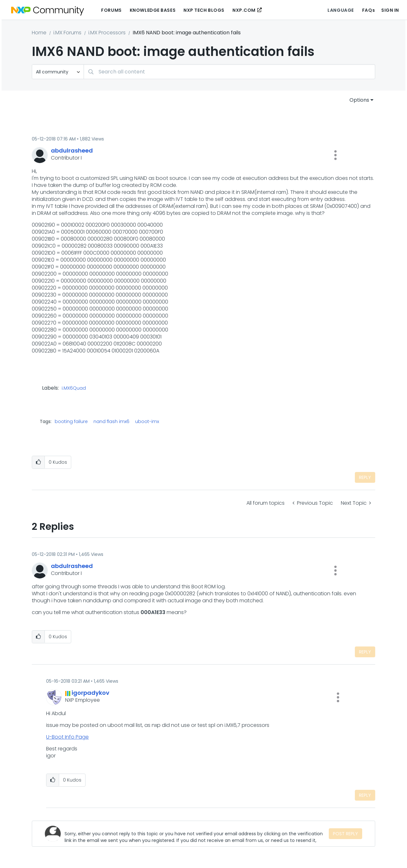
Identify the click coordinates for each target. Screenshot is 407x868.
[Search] (229, 72)
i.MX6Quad (74, 388)
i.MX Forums (67, 33)
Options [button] (359, 100)
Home (39, 33)
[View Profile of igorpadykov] (90, 693)
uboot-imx (147, 421)
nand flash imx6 (111, 421)
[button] (335, 155)
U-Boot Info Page (67, 737)
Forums (111, 10)
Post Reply (345, 834)
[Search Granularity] (58, 72)
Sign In (390, 10)
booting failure (71, 421)
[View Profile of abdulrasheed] (72, 150)
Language (341, 10)
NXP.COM (244, 10)
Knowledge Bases (153, 10)
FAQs (369, 10)
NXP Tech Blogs (204, 10)
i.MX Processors (107, 33)
